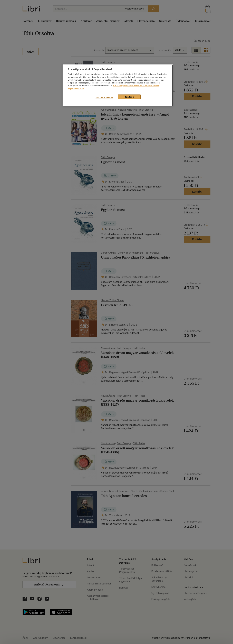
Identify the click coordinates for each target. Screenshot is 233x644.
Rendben (129, 97)
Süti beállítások (104, 98)
